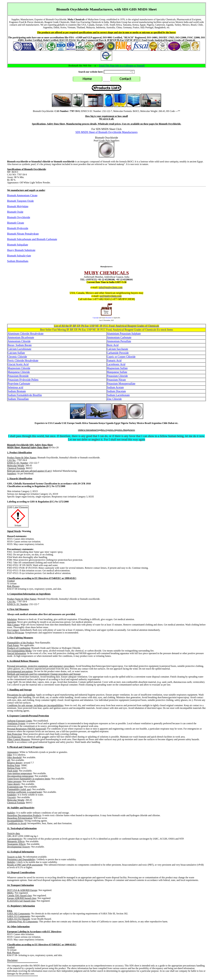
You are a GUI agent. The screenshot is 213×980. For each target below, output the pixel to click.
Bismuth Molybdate (18, 206)
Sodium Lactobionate (118, 395)
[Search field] (119, 72)
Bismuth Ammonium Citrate (22, 195)
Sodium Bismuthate (18, 261)
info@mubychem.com (111, 287)
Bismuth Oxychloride (19, 217)
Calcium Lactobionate (19, 349)
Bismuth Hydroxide (18, 228)
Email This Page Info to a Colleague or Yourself (122, 66)
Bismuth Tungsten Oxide (20, 201)
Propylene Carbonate (19, 384)
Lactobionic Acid (116, 364)
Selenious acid (15, 387)
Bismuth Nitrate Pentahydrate (23, 234)
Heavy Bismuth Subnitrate (21, 250)
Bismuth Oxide (15, 212)
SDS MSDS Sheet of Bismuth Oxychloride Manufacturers (106, 132)
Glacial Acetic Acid (18, 364)
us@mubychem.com (111, 296)
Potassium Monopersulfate (121, 384)
